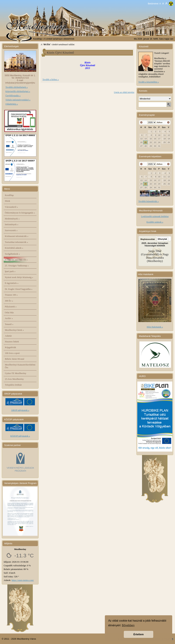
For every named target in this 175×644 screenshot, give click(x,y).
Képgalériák (11, 347)
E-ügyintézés (12, 283)
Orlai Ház (9, 312)
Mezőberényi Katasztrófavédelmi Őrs (20, 366)
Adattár (8, 336)
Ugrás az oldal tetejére (124, 92)
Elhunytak (162, 239)
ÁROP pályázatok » (20, 410)
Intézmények (12, 224)
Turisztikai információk (16, 242)
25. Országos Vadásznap (17, 266)
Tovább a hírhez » (51, 79)
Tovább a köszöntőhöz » (149, 82)
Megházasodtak (148, 239)
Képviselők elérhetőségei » (18, 91)
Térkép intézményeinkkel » (18, 100)
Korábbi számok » (155, 222)
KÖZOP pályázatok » (20, 436)
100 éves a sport (12, 353)
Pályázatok (11, 307)
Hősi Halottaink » (155, 327)
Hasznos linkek (12, 342)
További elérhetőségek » (17, 87)
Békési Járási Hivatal (15, 359)
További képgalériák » (149, 201)
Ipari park (10, 271)
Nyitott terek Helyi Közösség (19, 277)
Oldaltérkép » (12, 104)
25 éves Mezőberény (14, 379)
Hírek (8, 201)
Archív (9, 318)
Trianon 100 (11, 295)
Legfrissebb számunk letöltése (155, 216)
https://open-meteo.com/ (23, 580)
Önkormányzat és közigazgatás (20, 213)
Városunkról (11, 207)
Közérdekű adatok (14, 248)
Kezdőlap (38, 39)
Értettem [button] (139, 634)
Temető (9, 324)
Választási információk (16, 260)
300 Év (9, 301)
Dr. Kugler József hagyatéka (19, 289)
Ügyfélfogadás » (13, 96)
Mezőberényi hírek (14, 330)
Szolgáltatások (12, 254)
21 (146, 142)
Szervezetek (11, 230)
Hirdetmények (12, 219)
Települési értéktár (13, 385)
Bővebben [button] (128, 625)
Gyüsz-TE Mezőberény (16, 373)
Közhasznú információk (17, 236)
